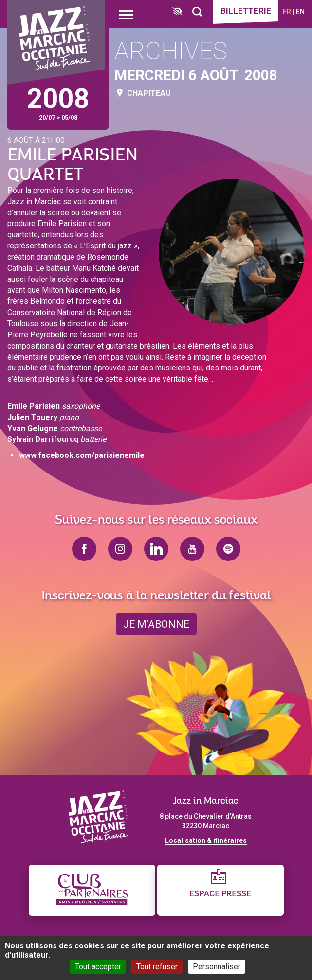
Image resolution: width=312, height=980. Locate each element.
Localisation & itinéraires (206, 840)
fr (287, 12)
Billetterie (246, 11)
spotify (228, 549)
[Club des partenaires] (92, 890)
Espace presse (220, 894)
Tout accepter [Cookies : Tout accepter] (98, 967)
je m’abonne (156, 624)
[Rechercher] (197, 12)
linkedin (156, 549)
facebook (84, 549)
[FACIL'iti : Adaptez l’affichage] (177, 12)
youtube (192, 549)
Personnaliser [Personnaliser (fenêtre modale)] (217, 967)
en (300, 12)
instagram (120, 549)
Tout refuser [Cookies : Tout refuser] (157, 967)
